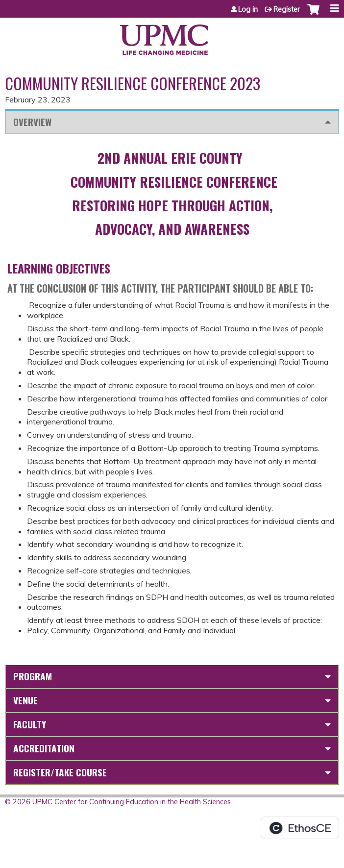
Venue (25, 700)
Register (287, 9)
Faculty (30, 724)
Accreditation (44, 748)
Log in (248, 9)
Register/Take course (60, 772)
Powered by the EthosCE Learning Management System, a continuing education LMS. (300, 828)
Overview (32, 122)
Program (33, 676)
